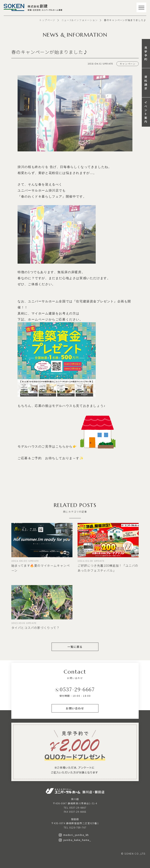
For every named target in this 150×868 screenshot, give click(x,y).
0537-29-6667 (77, 689)
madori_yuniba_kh (74, 835)
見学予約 (146, 53)
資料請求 (146, 83)
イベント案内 (146, 112)
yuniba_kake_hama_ (75, 840)
